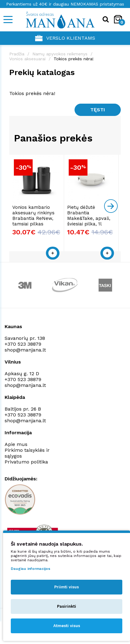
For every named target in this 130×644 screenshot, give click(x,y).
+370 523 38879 (23, 345)
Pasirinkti (67, 606)
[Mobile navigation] (8, 20)
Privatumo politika (26, 463)
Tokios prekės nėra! (74, 59)
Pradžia (17, 54)
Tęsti (98, 110)
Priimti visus (67, 587)
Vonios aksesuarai (27, 59)
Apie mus (16, 445)
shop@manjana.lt (25, 351)
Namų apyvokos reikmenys (60, 54)
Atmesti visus (67, 626)
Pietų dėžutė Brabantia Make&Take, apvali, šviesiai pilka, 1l (90, 217)
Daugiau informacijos (30, 569)
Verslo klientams (65, 38)
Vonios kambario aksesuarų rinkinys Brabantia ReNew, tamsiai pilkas (33, 217)
